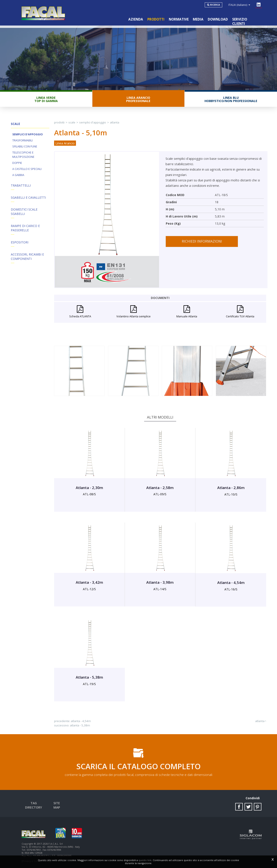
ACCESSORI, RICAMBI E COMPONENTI (27, 257)
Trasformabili (23, 141)
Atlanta (115, 123)
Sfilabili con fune (25, 147)
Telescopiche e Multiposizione (23, 155)
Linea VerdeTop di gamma (46, 99)
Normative (179, 19)
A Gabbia (18, 175)
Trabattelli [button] (21, 186)
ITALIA (239, 5)
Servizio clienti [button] (246, 19)
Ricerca (215, 5)
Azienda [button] (135, 19)
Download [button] (218, 19)
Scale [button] (15, 124)
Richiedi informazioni (202, 242)
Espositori (20, 243)
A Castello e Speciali (27, 169)
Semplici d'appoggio (28, 135)
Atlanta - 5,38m (80, 726)
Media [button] (198, 19)
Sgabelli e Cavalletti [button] (28, 198)
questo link (145, 860)
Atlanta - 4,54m (81, 721)
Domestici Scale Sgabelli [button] (24, 212)
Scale (72, 123)
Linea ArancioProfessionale (138, 99)
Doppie (17, 163)
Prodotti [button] (156, 19)
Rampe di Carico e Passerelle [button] (25, 228)
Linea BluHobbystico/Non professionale (231, 99)
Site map (57, 803)
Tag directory (34, 803)
